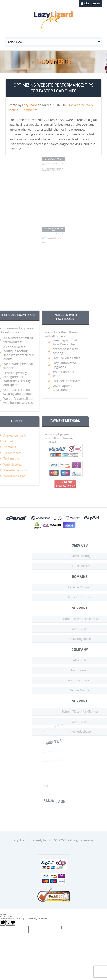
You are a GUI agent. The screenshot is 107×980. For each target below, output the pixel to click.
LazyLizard (30, 105)
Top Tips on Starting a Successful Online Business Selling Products (53, 166)
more (49, 730)
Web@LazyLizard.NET (51, 755)
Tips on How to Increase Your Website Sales (54, 236)
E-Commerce (76, 105)
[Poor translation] (10, 923)
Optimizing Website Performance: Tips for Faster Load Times (54, 88)
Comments (29, 110)
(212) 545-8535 (51, 764)
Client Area (92, 3)
